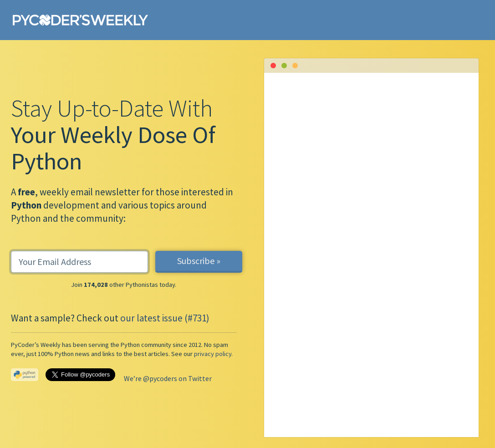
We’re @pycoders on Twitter (168, 378)
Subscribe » (199, 261)
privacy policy (213, 354)
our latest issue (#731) (165, 318)
